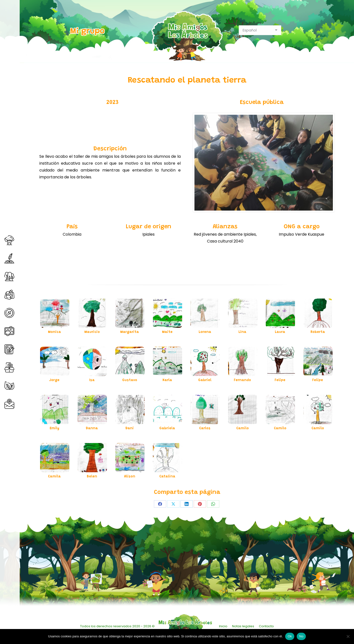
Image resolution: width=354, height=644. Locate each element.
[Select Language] (260, 30)
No (301, 636)
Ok (290, 636)
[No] (348, 636)
